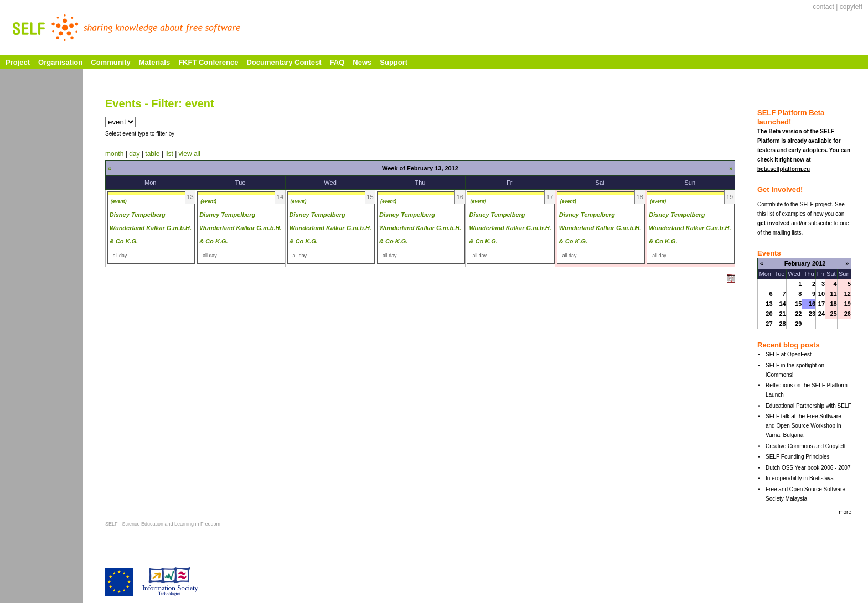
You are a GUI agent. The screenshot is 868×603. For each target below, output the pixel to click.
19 (848, 304)
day (134, 154)
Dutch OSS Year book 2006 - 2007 (808, 468)
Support (394, 62)
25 (833, 314)
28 (782, 324)
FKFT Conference (208, 62)
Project (18, 62)
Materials (154, 62)
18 (833, 304)
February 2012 (805, 263)
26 (848, 314)
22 (798, 314)
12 (848, 294)
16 (812, 304)
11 (833, 294)
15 (798, 304)
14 (782, 304)
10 (821, 294)
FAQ (337, 62)
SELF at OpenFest (789, 354)
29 (798, 324)
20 (769, 314)
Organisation (60, 62)
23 (812, 314)
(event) (119, 201)
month (114, 154)
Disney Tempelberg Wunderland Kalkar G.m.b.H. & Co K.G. (151, 228)
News (362, 62)
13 (769, 304)
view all (190, 154)
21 (782, 314)
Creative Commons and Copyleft (806, 446)
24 (821, 314)
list (169, 154)
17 (821, 304)
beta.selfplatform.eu (784, 169)
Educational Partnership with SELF (808, 406)
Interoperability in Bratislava (800, 478)
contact (823, 7)
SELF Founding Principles (798, 457)
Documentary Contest (284, 62)
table (152, 154)
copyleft (851, 7)
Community (111, 62)
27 (769, 324)
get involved (773, 223)
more (845, 512)
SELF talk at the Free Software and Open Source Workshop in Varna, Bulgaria (804, 426)
